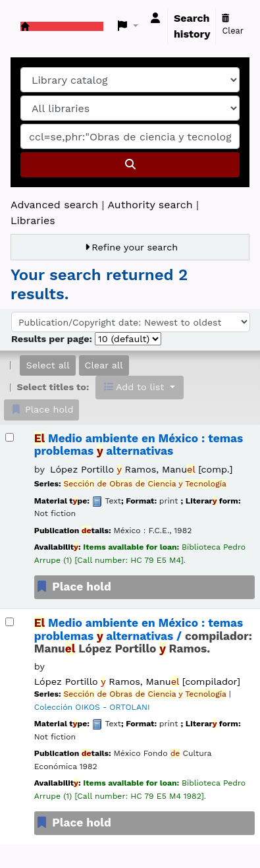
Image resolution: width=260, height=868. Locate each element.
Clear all (104, 365)
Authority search (150, 205)
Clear (233, 25)
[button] (128, 26)
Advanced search (54, 205)
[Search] (130, 165)
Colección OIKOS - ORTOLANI (92, 707)
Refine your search (135, 247)
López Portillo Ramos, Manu (141, 469)
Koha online (25, 26)
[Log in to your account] (155, 18)
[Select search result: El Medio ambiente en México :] (10, 437)
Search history (192, 26)
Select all (47, 365)
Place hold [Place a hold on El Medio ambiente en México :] (73, 587)
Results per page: (53, 339)
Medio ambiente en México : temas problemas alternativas (139, 445)
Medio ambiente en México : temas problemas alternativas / (143, 636)
